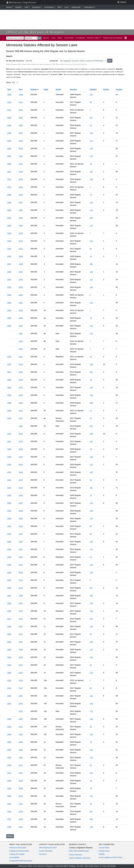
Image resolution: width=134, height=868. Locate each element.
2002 (9, 295)
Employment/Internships (19, 851)
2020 (9, 164)
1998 (9, 94)
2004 (9, 141)
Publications (89, 7)
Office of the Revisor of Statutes (35, 32)
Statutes (46, 38)
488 (91, 403)
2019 (21, 233)
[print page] (126, 38)
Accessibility (14, 857)
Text (9, 89)
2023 (21, 526)
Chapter (93, 89)
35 (91, 102)
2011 (21, 249)
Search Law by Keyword (113, 38)
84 (91, 249)
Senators (43, 854)
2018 (21, 172)
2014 (9, 110)
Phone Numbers (76, 855)
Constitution (80, 38)
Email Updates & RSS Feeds (111, 857)
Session (73, 89)
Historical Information (18, 848)
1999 (21, 94)
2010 (21, 118)
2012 (21, 441)
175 (91, 156)
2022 (9, 526)
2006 (9, 133)
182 (91, 172)
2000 (9, 156)
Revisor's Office (93, 38)
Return (10, 836)
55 (91, 526)
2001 (21, 156)
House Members (46, 851)
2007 (21, 133)
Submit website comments (80, 858)
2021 (21, 164)
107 (91, 94)
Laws (53, 38)
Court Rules (69, 38)
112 (91, 141)
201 (91, 441)
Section (119, 89)
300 (91, 264)
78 (91, 125)
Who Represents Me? (48, 848)
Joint (26, 7)
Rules (60, 38)
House (9, 7)
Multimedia (76, 7)
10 (91, 164)
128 (91, 133)
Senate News (104, 851)
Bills (59, 7)
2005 (21, 141)
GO (40, 38)
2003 (9, 148)
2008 (9, 125)
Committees (49, 7)
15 (91, 788)
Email (86, 851)
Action (58, 89)
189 (91, 179)
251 (91, 241)
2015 (21, 110)
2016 (9, 102)
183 (91, 148)
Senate (18, 7)
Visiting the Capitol (17, 854)
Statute (35, 89)
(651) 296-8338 (75, 851)
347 (91, 118)
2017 (21, 102)
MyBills (102, 854)
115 (91, 572)
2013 (9, 241)
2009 (9, 118)
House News (104, 848)
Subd (46, 89)
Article (106, 89)
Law (66, 7)
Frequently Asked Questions (21, 861)
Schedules (36, 7)
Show (8, 82)
